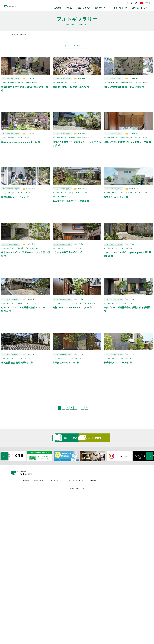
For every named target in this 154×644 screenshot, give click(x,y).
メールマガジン (60, 468)
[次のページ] (94, 402)
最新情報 (47, 468)
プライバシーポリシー (97, 468)
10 (83, 402)
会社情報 (70, 7)
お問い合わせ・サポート (143, 7)
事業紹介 (81, 7)
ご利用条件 (113, 468)
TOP (12, 34)
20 (87, 402)
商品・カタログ (93, 7)
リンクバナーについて (77, 468)
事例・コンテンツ (125, 7)
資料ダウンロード (109, 7)
